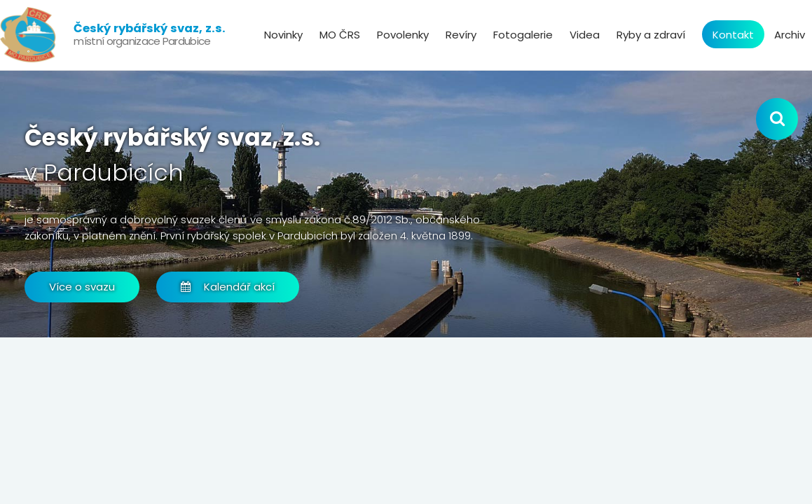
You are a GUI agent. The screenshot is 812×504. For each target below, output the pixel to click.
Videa (585, 35)
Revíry (461, 35)
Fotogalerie (523, 35)
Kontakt (733, 35)
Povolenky (403, 35)
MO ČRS (340, 35)
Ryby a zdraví (651, 35)
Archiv (790, 35)
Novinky (283, 35)
